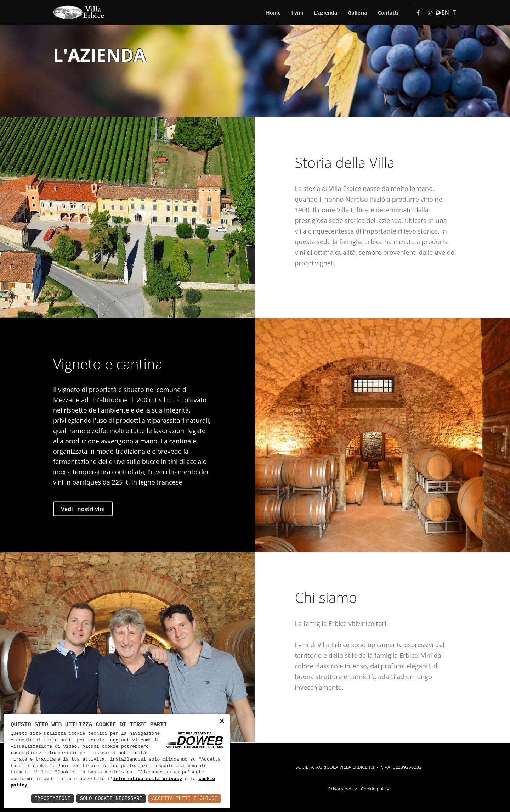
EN (445, 13)
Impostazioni (53, 798)
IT (454, 13)
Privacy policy (343, 789)
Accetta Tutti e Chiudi (185, 798)
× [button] (222, 722)
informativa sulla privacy (148, 779)
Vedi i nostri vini (83, 509)
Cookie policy (375, 789)
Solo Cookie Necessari (111, 798)
